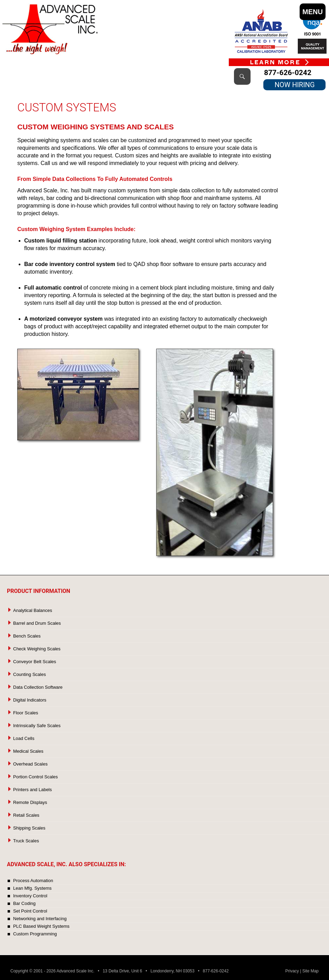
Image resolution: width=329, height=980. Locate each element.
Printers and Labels (32, 790)
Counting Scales (30, 674)
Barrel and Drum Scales (37, 623)
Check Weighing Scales (37, 649)
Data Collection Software (38, 687)
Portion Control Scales (35, 777)
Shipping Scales (29, 828)
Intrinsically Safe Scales (37, 726)
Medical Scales (28, 751)
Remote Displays (30, 802)
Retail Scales (26, 815)
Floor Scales (26, 713)
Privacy (292, 971)
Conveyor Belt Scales (35, 662)
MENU (313, 12)
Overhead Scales (30, 764)
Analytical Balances (33, 610)
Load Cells (24, 738)
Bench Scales (27, 636)
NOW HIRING (294, 85)
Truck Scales (26, 841)
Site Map (311, 971)
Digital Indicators (30, 700)
